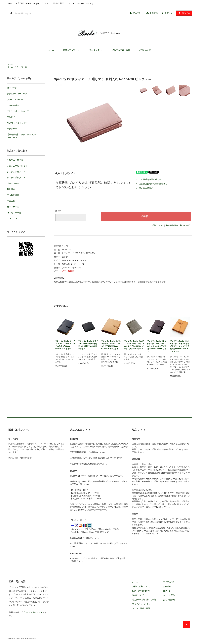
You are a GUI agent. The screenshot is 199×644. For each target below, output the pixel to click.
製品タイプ (96, 50)
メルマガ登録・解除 (121, 50)
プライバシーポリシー (142, 604)
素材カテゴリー (72, 50)
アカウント (138, 13)
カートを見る (169, 595)
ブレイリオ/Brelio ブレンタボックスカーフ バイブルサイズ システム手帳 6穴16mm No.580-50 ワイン (157, 346)
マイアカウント (170, 582)
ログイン (169, 13)
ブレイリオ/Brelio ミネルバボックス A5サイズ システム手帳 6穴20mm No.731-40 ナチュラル (111, 345)
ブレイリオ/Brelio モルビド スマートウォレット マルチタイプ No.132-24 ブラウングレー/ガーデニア (134, 345)
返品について (158, 225)
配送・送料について (141, 591)
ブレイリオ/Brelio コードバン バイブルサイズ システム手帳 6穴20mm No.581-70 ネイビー (65, 345)
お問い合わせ (145, 50)
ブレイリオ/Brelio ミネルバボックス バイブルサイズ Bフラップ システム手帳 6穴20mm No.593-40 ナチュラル (180, 346)
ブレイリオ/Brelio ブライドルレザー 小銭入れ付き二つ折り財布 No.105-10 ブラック (88, 345)
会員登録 (154, 13)
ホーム (51, 50)
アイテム (183, 13)
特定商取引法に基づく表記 (178, 225)
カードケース (22, 67)
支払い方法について (141, 586)
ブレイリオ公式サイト (33, 612)
